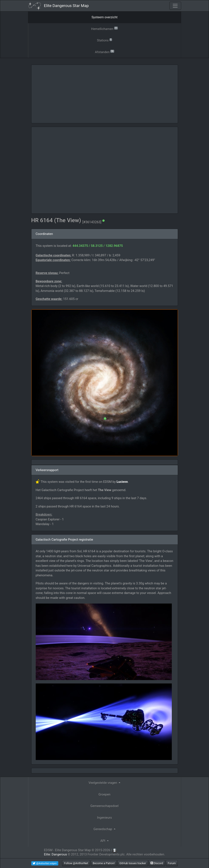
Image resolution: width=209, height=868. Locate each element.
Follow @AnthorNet (76, 863)
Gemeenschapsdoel (104, 806)
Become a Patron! (104, 863)
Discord (157, 863)
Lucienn (122, 482)
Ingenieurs (105, 818)
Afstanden (104, 52)
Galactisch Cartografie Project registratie (64, 540)
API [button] (103, 841)
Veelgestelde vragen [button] (103, 783)
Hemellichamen (105, 29)
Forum (172, 863)
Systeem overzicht (104, 17)
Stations (104, 40)
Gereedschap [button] (103, 829)
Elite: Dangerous (55, 854)
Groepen (104, 794)
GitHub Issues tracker (133, 863)
